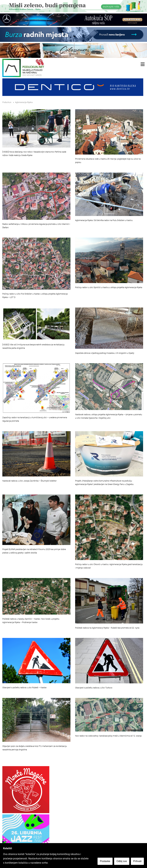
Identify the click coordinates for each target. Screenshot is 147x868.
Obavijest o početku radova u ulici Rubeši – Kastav (24, 688)
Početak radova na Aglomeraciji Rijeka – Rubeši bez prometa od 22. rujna (107, 628)
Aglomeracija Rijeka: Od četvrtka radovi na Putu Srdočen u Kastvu (104, 220)
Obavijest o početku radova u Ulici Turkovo (94, 688)
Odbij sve (122, 861)
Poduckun (7, 102)
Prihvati (137, 861)
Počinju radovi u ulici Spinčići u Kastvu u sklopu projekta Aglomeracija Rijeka (109, 287)
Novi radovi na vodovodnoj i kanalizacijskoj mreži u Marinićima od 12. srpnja (108, 736)
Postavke (105, 861)
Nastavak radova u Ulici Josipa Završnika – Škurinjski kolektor (29, 481)
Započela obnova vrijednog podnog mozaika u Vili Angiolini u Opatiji (105, 353)
